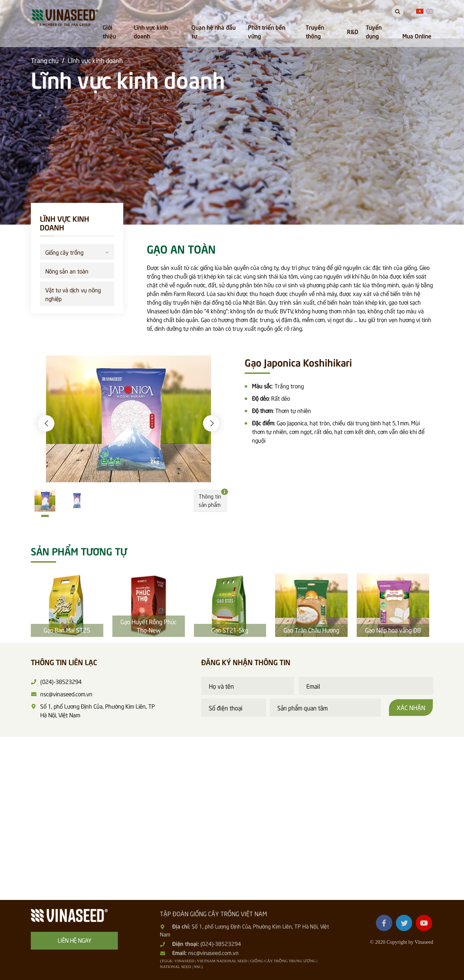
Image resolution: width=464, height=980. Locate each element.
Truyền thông (315, 31)
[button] (46, 423)
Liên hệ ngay (74, 940)
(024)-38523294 (221, 943)
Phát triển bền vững (267, 31)
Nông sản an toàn (67, 271)
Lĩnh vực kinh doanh (151, 31)
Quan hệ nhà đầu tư (214, 31)
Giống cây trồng (77, 251)
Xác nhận (411, 707)
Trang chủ (45, 60)
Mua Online (417, 36)
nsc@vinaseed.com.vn (213, 952)
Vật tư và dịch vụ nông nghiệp (73, 294)
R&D (353, 31)
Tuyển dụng (374, 31)
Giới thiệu (109, 31)
